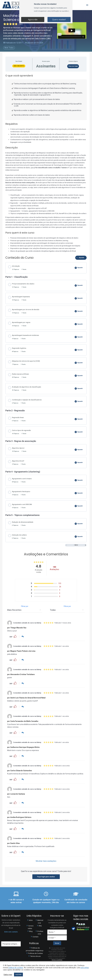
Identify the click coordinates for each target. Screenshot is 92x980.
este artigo (85, 968)
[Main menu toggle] (87, 5)
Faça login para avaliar (46, 876)
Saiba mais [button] (8, 975)
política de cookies (16, 968)
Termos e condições (57, 959)
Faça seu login (73, 66)
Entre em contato (11, 931)
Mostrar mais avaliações (46, 860)
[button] (15, 636)
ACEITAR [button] (18, 975)
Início (31, 920)
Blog (31, 931)
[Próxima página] (85, 545)
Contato (36, 936)
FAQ (40, 925)
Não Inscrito (19, 66)
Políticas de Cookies (35, 953)
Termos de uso (35, 956)
